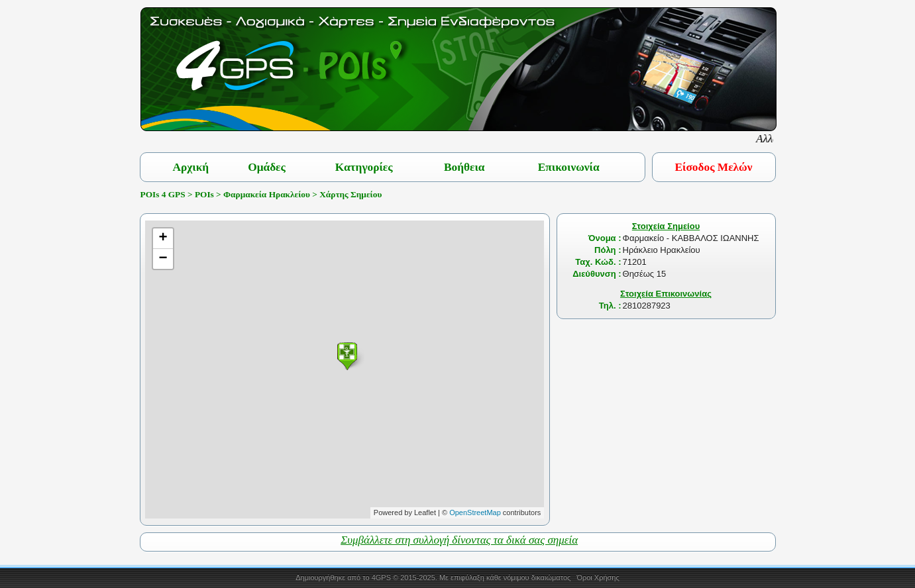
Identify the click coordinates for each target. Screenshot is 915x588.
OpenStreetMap (475, 513)
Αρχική (191, 167)
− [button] (163, 259)
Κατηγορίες (364, 167)
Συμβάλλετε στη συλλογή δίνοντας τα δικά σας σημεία (459, 540)
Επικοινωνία (569, 167)
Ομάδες (267, 167)
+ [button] (163, 238)
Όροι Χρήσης (598, 577)
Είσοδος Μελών (714, 167)
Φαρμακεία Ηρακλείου (267, 194)
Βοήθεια (464, 167)
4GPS (381, 577)
